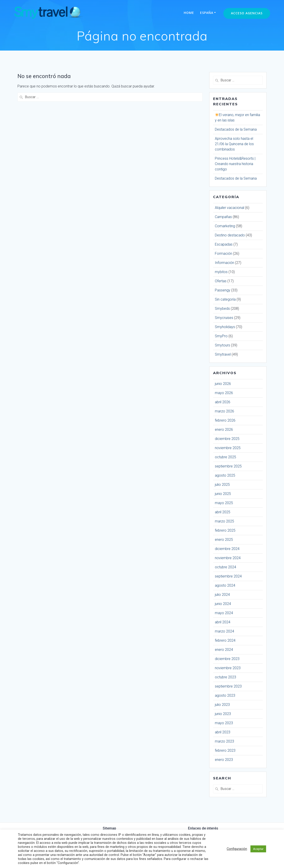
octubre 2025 (225, 457)
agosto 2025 (225, 475)
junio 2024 (223, 604)
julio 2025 (222, 485)
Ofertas (221, 281)
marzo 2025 (224, 521)
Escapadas (224, 244)
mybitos (221, 272)
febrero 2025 (225, 530)
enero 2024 (224, 650)
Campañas (223, 217)
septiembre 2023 (228, 686)
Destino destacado (230, 235)
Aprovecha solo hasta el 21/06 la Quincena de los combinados (234, 144)
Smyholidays (225, 327)
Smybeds (222, 309)
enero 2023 (224, 760)
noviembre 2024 (228, 558)
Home (189, 13)
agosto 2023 (225, 695)
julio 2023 (222, 705)
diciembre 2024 (227, 549)
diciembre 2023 (227, 659)
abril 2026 (223, 402)
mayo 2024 (224, 613)
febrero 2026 (225, 420)
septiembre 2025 (228, 466)
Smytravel (223, 354)
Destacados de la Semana (236, 129)
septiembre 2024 (228, 576)
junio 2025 (223, 494)
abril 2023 (223, 732)
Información (224, 263)
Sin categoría (225, 299)
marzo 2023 (224, 741)
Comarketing (225, 226)
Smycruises (224, 318)
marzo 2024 (224, 631)
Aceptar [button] (258, 849)
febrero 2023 (225, 750)
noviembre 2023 (228, 668)
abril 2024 (223, 622)
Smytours (222, 345)
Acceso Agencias (247, 13)
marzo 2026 (224, 411)
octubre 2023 (225, 677)
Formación (223, 254)
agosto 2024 (225, 585)
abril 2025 (223, 512)
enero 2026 (224, 430)
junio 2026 (223, 384)
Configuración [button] (237, 849)
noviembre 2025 (228, 448)
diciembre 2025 (227, 439)
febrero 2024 (225, 640)
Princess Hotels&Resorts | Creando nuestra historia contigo (235, 164)
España (207, 13)
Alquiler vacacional (230, 208)
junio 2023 (223, 714)
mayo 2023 (224, 723)
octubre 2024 (225, 567)
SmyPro (221, 336)
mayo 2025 (224, 503)
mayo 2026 (224, 393)
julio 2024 (222, 595)
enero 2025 (224, 540)
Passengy (223, 290)
